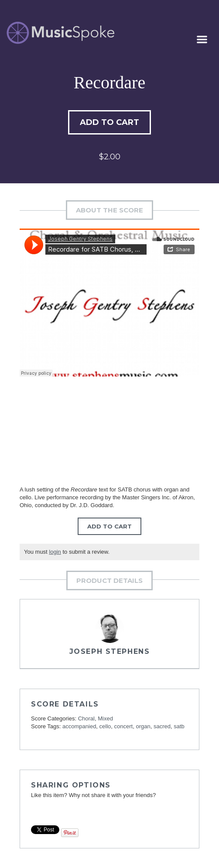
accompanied (79, 726)
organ (143, 726)
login (55, 552)
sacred (162, 726)
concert (124, 726)
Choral (86, 718)
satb (179, 726)
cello (105, 726)
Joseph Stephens (110, 651)
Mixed (105, 718)
